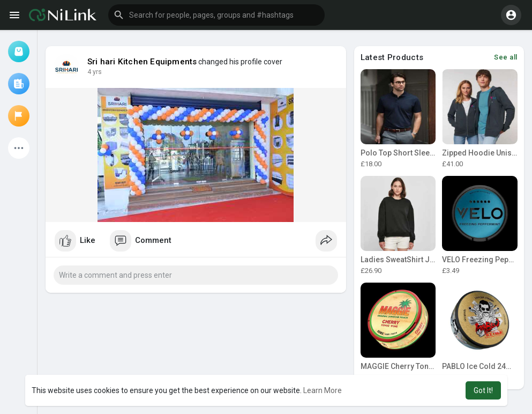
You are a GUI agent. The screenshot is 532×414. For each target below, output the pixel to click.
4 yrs (95, 72)
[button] (216, 15)
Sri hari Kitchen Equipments (142, 62)
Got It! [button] (483, 390)
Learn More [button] (323, 390)
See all (506, 57)
